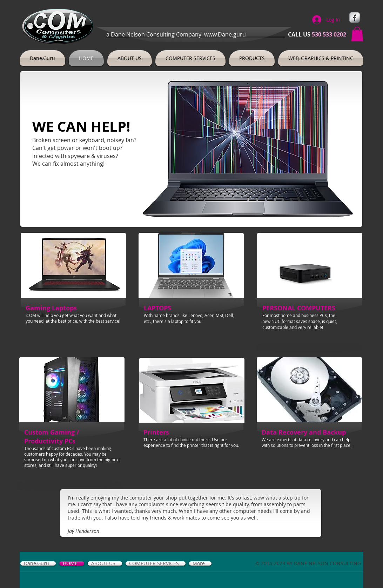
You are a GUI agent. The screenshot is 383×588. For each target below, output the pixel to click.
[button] (357, 34)
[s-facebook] (355, 18)
